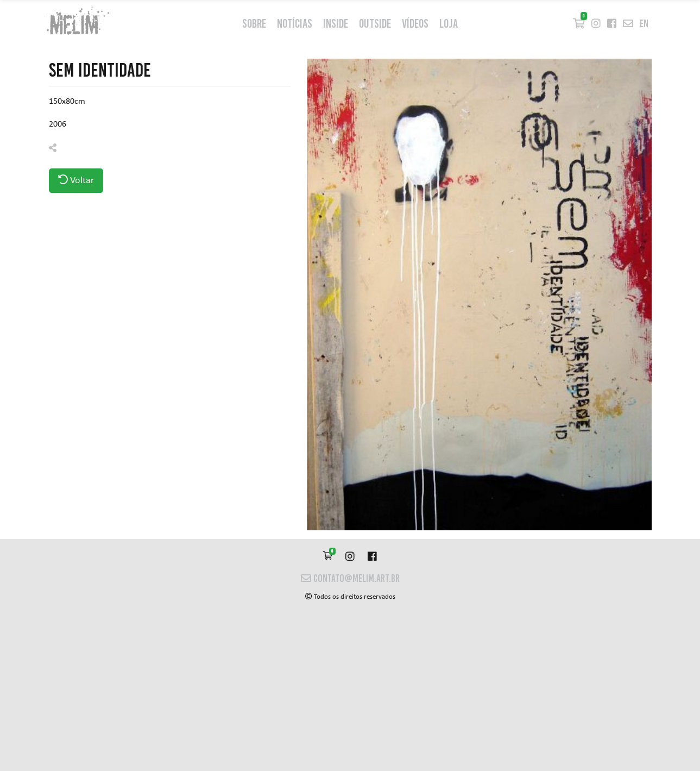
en (644, 24)
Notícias (295, 24)
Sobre (254, 24)
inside (336, 24)
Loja (449, 24)
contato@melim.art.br (350, 578)
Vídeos (415, 24)
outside (375, 24)
